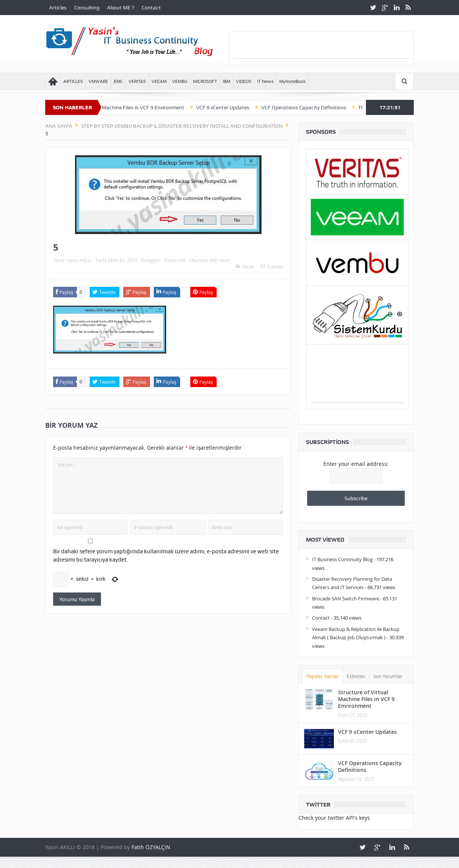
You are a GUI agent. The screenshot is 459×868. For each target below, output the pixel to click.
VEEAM (159, 81)
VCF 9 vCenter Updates (235, 107)
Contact (151, 8)
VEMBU (180, 81)
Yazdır (245, 266)
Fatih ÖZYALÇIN (151, 847)
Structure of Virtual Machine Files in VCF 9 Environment (132, 107)
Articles (58, 8)
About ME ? (121, 8)
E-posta (272, 266)
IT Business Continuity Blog (342, 559)
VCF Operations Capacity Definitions (316, 107)
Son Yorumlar (388, 676)
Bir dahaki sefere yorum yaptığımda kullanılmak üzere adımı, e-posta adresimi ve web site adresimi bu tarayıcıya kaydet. (166, 556)
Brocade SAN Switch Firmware (346, 599)
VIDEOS (244, 81)
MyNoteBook (292, 81)
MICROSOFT (205, 81)
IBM (226, 81)
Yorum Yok (175, 260)
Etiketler (356, 676)
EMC (118, 81)
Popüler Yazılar (323, 676)
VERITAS (137, 81)
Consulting (87, 8)
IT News (265, 81)
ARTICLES (73, 81)
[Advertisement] (321, 47)
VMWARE (98, 81)
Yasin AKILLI (79, 260)
